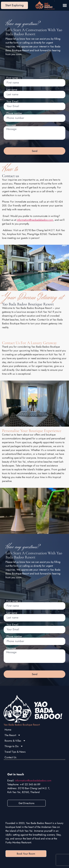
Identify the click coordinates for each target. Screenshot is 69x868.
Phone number (14, 113)
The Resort (13, 735)
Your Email (12, 101)
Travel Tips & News (15, 752)
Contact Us (10, 757)
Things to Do (14, 746)
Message (11, 125)
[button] (65, 5)
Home (8, 730)
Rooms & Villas (15, 741)
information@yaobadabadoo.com (35, 220)
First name (12, 78)
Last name (12, 90)
